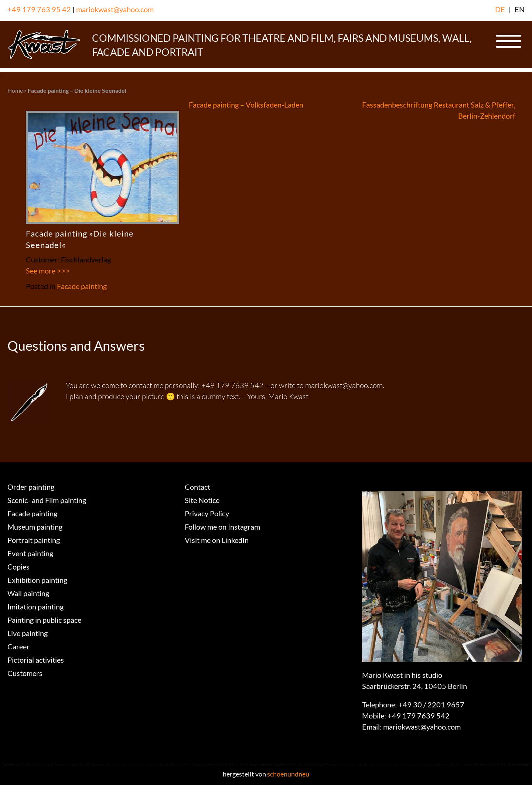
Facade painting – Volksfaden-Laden (246, 105)
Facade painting (82, 286)
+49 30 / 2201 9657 (431, 704)
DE (500, 9)
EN (520, 9)
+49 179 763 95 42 (39, 9)
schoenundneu (288, 774)
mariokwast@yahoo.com (115, 9)
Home (15, 90)
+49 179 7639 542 (419, 716)
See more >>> (48, 271)
